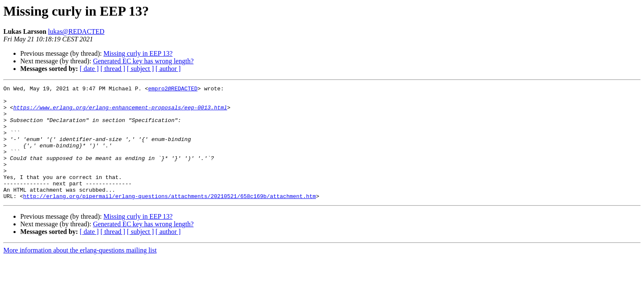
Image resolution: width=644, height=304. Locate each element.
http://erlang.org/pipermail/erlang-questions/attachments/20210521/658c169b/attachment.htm (170, 219)
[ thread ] (113, 69)
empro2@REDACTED (173, 90)
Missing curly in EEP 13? (138, 53)
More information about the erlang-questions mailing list (80, 273)
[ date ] (89, 69)
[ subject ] (140, 69)
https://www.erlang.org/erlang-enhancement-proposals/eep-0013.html (120, 112)
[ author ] (168, 69)
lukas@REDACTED (76, 31)
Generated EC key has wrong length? (143, 61)
